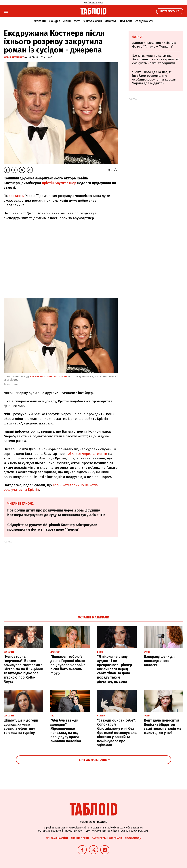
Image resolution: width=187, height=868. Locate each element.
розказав (17, 196)
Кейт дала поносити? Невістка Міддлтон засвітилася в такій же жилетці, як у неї (163, 727)
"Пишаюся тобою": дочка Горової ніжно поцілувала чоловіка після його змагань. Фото (68, 665)
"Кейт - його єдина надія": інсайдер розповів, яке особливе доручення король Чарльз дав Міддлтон (154, 78)
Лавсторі (111, 21)
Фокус (138, 37)
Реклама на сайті (57, 838)
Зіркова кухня (93, 21)
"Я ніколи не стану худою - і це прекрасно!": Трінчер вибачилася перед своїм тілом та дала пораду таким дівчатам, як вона (115, 669)
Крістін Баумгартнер (59, 183)
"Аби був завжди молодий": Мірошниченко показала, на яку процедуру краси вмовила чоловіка (66, 731)
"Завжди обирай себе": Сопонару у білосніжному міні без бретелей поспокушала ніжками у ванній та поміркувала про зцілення (117, 733)
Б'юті (77, 21)
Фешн (67, 21)
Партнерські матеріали (107, 838)
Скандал (55, 21)
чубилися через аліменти (86, 454)
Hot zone (126, 21)
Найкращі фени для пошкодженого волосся (160, 661)
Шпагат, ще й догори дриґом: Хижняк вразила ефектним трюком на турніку (21, 727)
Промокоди (133, 838)
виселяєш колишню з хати (48, 376)
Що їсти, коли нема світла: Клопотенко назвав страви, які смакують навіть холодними (156, 59)
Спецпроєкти (144, 21)
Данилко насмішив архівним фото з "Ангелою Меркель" (154, 45)
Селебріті (40, 21)
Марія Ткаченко (14, 57)
